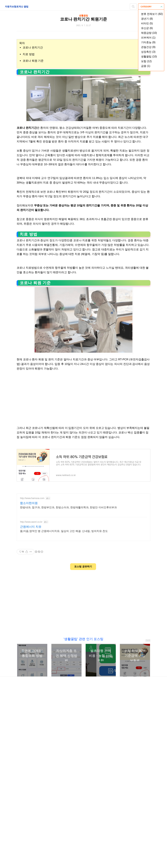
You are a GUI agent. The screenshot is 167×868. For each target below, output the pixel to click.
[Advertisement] (83, 194)
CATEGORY (152, 7)
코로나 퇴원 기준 (33, 61)
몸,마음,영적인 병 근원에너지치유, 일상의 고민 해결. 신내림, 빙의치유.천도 (64, 668)
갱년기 (147, 19)
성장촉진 (148, 52)
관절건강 (148, 47)
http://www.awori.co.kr (31, 659)
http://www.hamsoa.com (32, 635)
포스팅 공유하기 (83, 703)
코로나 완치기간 (33, 48)
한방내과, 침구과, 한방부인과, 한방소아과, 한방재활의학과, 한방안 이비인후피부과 (68, 644)
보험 (146, 61)
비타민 (147, 23)
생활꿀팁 (149, 57)
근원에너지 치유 (31, 664)
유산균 (147, 28)
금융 (146, 66)
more (148, 777)
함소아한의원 (29, 640)
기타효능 (148, 42)
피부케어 (148, 38)
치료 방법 (29, 54)
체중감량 (149, 33)
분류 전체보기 (152, 14)
